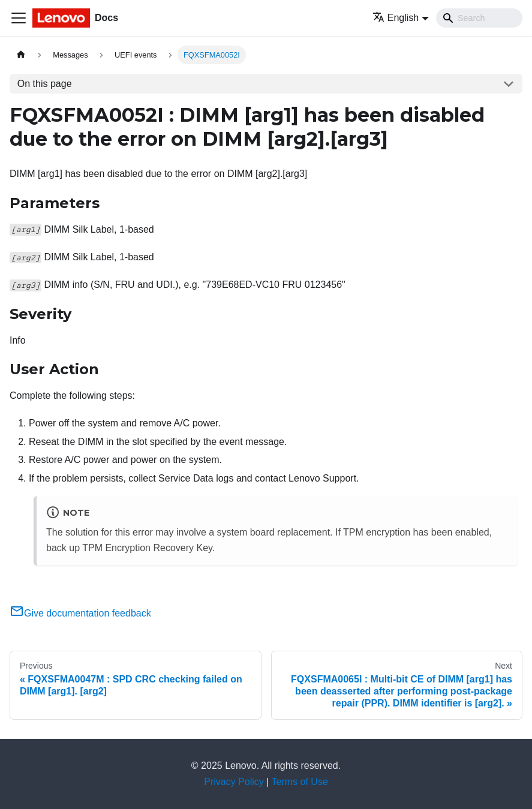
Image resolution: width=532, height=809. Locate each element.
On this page (45, 84)
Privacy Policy (234, 782)
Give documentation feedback (80, 613)
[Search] (479, 18)
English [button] (396, 18)
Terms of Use (300, 782)
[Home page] (21, 55)
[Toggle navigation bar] (19, 18)
